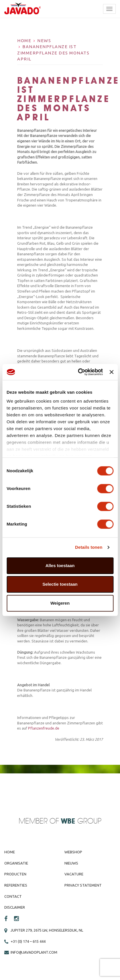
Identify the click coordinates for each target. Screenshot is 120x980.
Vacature (74, 874)
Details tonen (89, 547)
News (44, 41)
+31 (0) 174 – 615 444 (28, 941)
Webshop (73, 852)
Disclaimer (15, 907)
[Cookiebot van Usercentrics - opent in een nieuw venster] (78, 372)
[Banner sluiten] (111, 372)
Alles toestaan (60, 566)
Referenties (16, 885)
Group (81, 821)
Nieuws (71, 863)
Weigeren (60, 603)
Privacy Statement (83, 885)
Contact (13, 896)
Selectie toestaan (60, 584)
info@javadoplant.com (34, 952)
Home (24, 41)
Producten (15, 874)
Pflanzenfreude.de (44, 728)
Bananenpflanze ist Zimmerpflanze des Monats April (53, 53)
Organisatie (16, 863)
